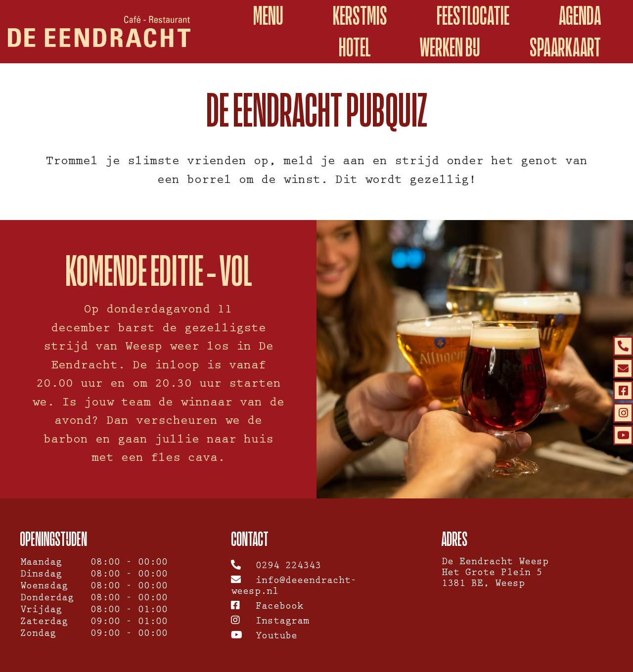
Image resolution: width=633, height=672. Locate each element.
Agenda (580, 16)
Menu (268, 16)
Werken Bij (450, 47)
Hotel (355, 47)
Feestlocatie (473, 16)
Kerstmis (360, 16)
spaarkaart (565, 47)
